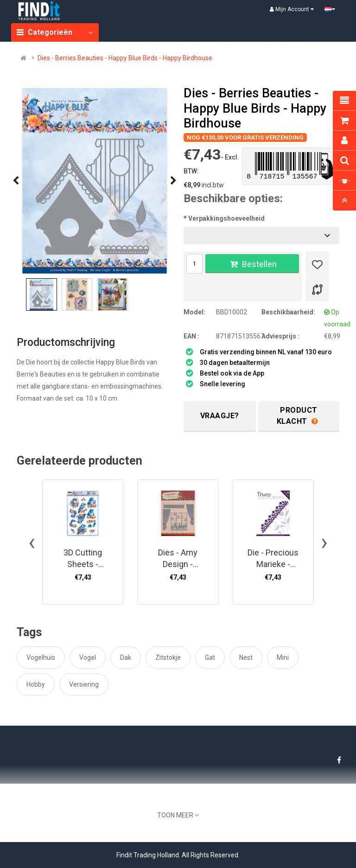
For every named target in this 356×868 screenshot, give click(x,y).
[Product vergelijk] (317, 289)
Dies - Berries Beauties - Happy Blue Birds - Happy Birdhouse (125, 58)
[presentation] (16, 181)
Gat (210, 657)
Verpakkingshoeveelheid (226, 218)
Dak (126, 657)
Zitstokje (168, 657)
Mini (283, 657)
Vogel (88, 657)
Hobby (36, 684)
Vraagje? (220, 416)
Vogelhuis (41, 657)
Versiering (84, 684)
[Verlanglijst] (317, 264)
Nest (246, 657)
